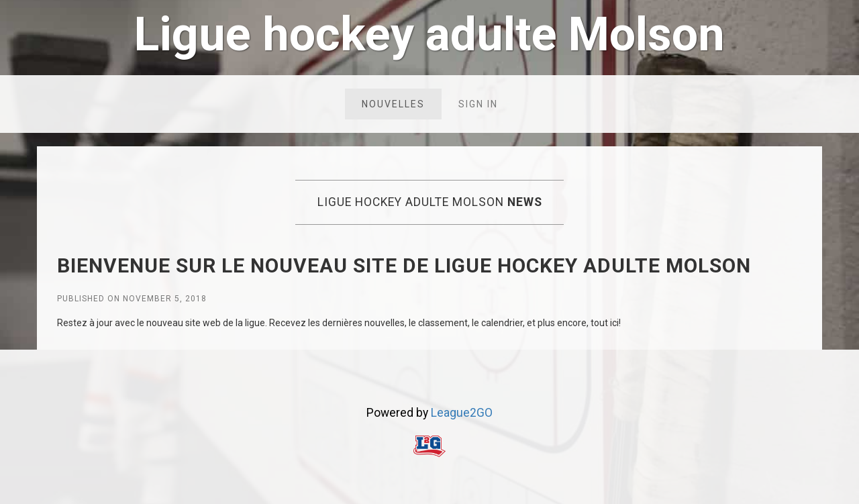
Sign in (478, 104)
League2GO (462, 413)
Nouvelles (393, 104)
